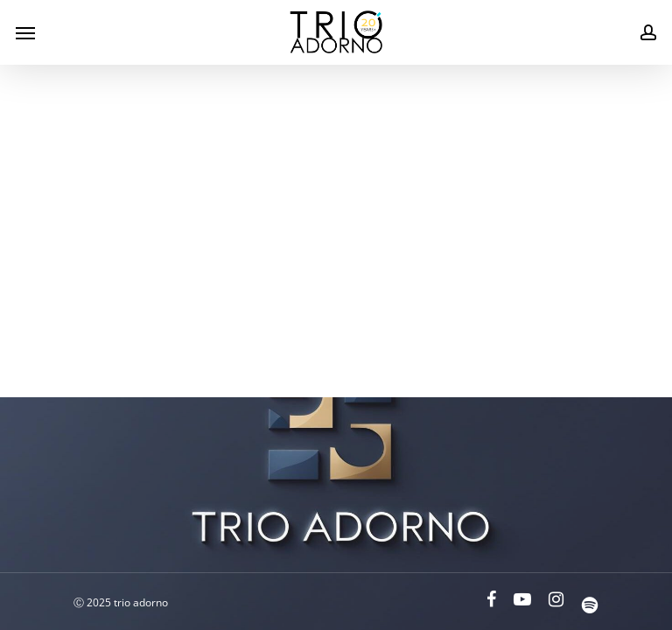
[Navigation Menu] (25, 32)
